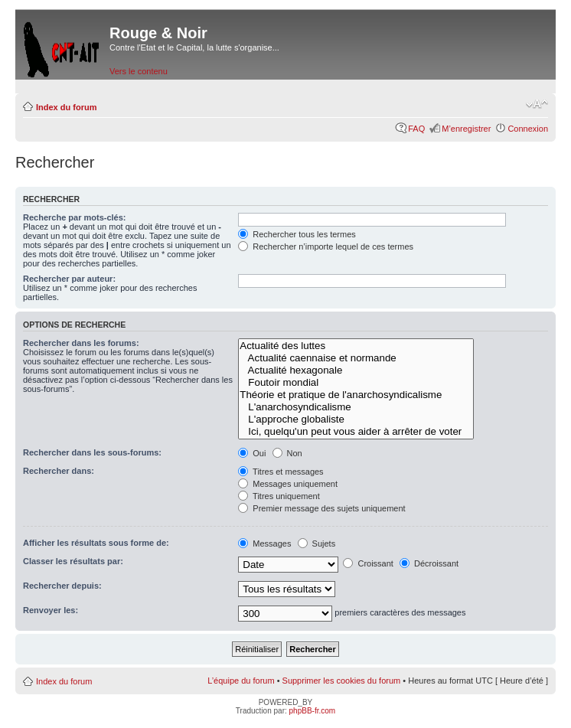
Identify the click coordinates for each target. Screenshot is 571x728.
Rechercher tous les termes (297, 234)
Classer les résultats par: (73, 561)
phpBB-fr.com (313, 711)
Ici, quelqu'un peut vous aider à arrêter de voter (356, 432)
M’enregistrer (466, 129)
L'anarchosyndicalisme (356, 407)
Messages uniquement (288, 484)
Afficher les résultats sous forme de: (96, 543)
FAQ (416, 129)
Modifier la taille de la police (537, 104)
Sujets (317, 544)
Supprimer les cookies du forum (342, 681)
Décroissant (429, 563)
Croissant (368, 563)
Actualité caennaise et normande (356, 358)
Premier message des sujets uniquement (321, 508)
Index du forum (66, 107)
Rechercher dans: (59, 471)
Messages (264, 544)
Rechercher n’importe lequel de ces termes (326, 246)
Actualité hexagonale (356, 371)
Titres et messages (281, 472)
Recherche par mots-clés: (75, 217)
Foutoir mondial (356, 383)
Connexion (528, 129)
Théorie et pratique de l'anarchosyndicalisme (356, 395)
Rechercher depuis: (62, 586)
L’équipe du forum (241, 681)
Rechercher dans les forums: (81, 343)
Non (287, 453)
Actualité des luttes (356, 346)
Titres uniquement (279, 496)
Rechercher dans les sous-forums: (92, 452)
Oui (252, 453)
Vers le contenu (139, 71)
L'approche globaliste (356, 419)
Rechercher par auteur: (69, 279)
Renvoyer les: (51, 610)
